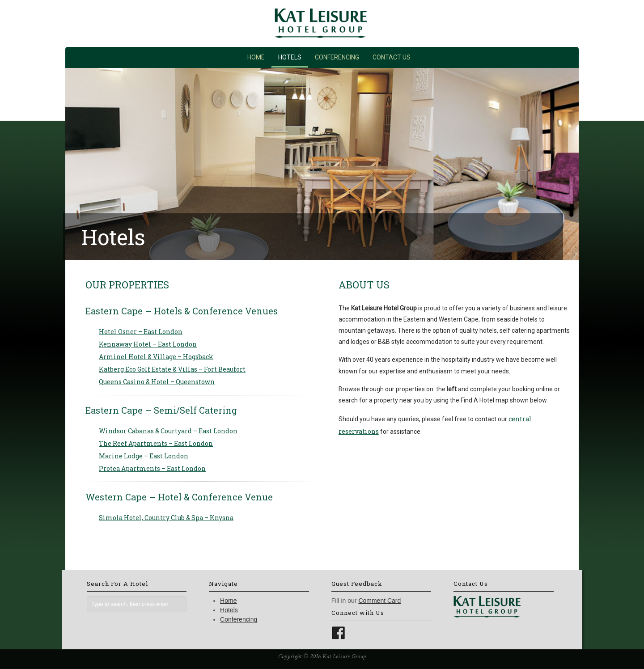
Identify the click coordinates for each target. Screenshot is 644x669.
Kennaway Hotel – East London (148, 344)
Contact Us (392, 57)
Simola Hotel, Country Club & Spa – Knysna (166, 518)
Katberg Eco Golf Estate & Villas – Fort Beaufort (172, 369)
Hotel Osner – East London (141, 332)
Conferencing (337, 57)
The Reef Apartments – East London (156, 443)
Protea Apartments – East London (152, 468)
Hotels (290, 57)
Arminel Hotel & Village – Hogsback (156, 357)
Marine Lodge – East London (144, 456)
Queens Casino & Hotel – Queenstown (157, 382)
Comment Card (379, 601)
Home (256, 57)
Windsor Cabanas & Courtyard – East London (168, 431)
